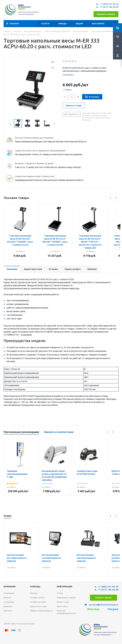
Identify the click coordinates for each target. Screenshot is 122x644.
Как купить (98, 24)
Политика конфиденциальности (66, 612)
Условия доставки (38, 602)
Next (54, 124)
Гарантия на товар (38, 606)
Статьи (60, 593)
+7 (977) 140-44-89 (107, 7)
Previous (10, 124)
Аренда (62, 24)
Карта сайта (62, 606)
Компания (10, 586)
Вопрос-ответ (63, 602)
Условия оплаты (37, 598)
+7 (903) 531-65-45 (107, 4)
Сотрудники (9, 602)
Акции (79, 24)
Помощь (35, 586)
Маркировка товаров (66, 598)
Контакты (8, 611)
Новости (7, 598)
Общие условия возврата (41, 611)
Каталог (15, 24)
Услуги (45, 24)
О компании (9, 593)
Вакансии (8, 606)
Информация (65, 586)
